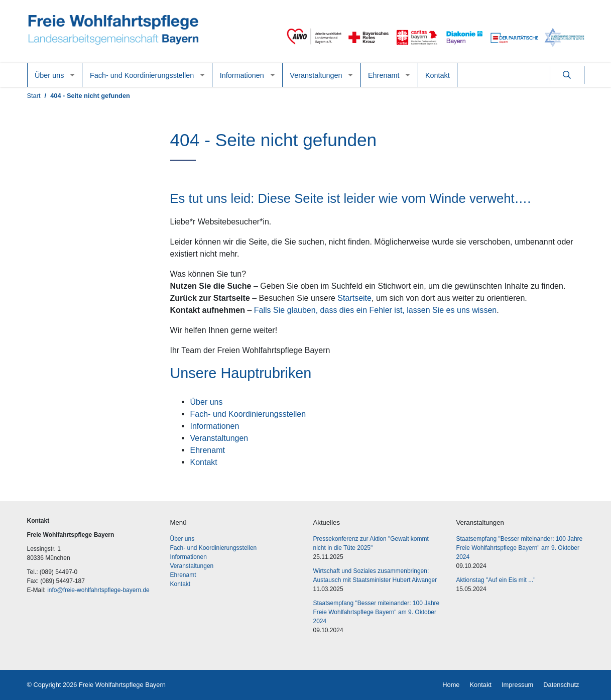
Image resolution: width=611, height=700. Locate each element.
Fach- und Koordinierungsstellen (142, 75)
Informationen (242, 75)
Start (34, 96)
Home (451, 685)
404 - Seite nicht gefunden (90, 96)
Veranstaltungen (316, 75)
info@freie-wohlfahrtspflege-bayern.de (98, 590)
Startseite (354, 298)
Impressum (517, 685)
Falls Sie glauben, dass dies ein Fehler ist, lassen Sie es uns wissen (375, 310)
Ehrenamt (384, 75)
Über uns (49, 75)
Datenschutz (561, 685)
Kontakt (438, 75)
